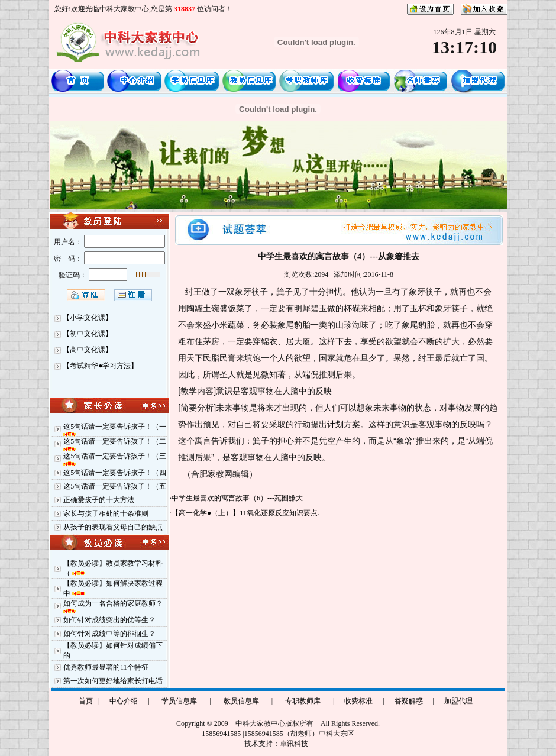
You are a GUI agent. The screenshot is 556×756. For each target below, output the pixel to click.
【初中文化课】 (88, 334)
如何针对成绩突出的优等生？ (109, 620)
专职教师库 (303, 701)
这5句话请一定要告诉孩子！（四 (115, 473)
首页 (86, 701)
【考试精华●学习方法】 (100, 366)
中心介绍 (124, 701)
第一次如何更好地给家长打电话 (113, 681)
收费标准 (358, 701)
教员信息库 (241, 701)
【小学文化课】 (88, 318)
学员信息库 (179, 701)
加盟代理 (458, 701)
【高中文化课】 (88, 350)
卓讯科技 (294, 744)
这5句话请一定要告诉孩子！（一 (115, 427)
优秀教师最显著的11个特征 (106, 667)
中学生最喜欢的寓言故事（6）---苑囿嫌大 (237, 498)
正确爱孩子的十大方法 (99, 500)
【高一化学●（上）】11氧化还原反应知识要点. (245, 513)
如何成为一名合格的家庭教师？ (113, 603)
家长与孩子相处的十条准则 (106, 513)
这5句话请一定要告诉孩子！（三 (115, 456)
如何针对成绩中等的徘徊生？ (109, 634)
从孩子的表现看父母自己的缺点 (113, 527)
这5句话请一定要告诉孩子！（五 (115, 486)
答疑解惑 (409, 701)
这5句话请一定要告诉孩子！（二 (115, 441)
